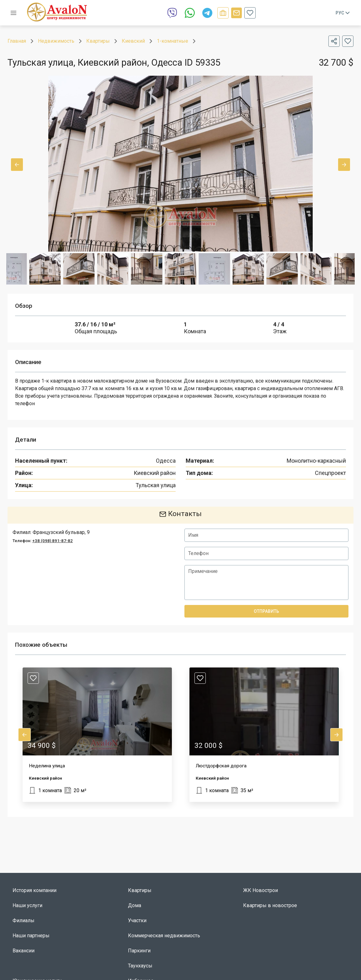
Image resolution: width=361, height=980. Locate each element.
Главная (17, 41)
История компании (35, 890)
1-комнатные (173, 41)
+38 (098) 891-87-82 (53, 541)
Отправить (267, 611)
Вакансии (24, 951)
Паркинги (139, 951)
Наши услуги (27, 905)
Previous (17, 165)
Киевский (133, 41)
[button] (97, 735)
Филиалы (24, 920)
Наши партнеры (31, 936)
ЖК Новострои (260, 890)
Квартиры (98, 41)
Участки (137, 920)
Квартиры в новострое (270, 905)
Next (344, 165)
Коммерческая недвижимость (164, 936)
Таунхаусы (140, 966)
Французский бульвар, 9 (61, 532)
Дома (135, 905)
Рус (343, 13)
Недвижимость (56, 41)
